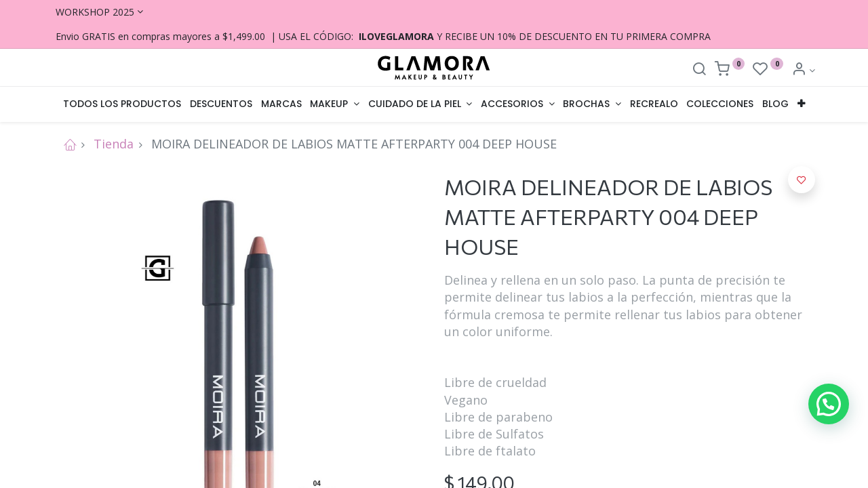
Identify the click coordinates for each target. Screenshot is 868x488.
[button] (802, 104)
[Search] (699, 70)
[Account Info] (803, 70)
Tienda (114, 144)
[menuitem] (122, 104)
